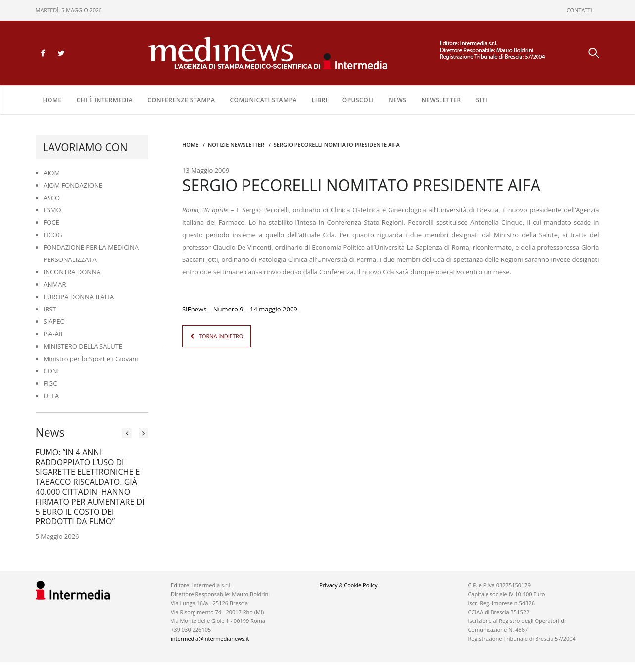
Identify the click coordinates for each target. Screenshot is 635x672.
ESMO (52, 210)
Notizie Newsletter (236, 144)
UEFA (51, 396)
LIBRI (320, 100)
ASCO (52, 198)
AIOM (52, 173)
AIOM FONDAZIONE (73, 185)
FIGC (50, 383)
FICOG (53, 235)
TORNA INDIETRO (221, 336)
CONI (51, 371)
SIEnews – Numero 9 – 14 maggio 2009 (240, 309)
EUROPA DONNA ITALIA (79, 297)
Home (52, 100)
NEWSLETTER (441, 100)
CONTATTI (580, 10)
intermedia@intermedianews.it (210, 639)
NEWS (397, 100)
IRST (50, 309)
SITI (482, 100)
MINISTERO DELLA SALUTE (83, 346)
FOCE (51, 222)
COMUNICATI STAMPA (263, 100)
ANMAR (55, 284)
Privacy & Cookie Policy (348, 585)
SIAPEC (54, 321)
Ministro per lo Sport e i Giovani (91, 359)
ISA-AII (53, 334)
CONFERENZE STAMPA (181, 100)
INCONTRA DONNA (72, 272)
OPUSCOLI (358, 100)
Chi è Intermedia (105, 100)
